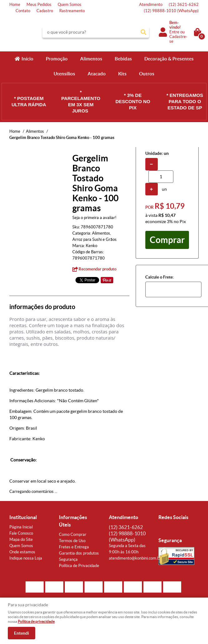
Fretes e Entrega (74, 547)
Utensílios (64, 74)
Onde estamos (22, 552)
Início (27, 59)
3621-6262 (184, 5)
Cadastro (45, 11)
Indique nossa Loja (26, 558)
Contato (23, 11)
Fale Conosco (21, 533)
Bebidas (123, 59)
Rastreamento (72, 11)
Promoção (57, 59)
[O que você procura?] (143, 32)
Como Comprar (73, 534)
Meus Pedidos (39, 5)
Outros (147, 74)
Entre (174, 32)
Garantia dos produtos (79, 553)
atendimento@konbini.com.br (135, 558)
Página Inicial (21, 527)
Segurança (68, 559)
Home (15, 5)
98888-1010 (171, 11)
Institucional (23, 517)
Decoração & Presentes (169, 59)
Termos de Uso (72, 541)
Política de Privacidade (79, 566)
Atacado (97, 74)
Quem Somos (70, 5)
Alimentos (91, 59)
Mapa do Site (21, 539)
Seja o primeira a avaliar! (94, 218)
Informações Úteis (73, 521)
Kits (122, 74)
